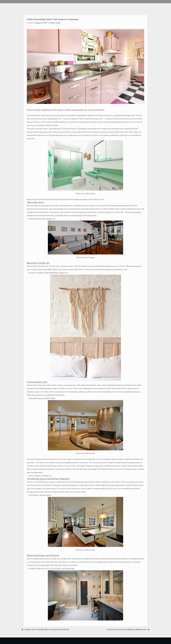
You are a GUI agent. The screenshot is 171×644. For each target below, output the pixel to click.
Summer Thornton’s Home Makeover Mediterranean (127, 629)
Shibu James (55, 23)
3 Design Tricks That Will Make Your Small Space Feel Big (47, 629)
